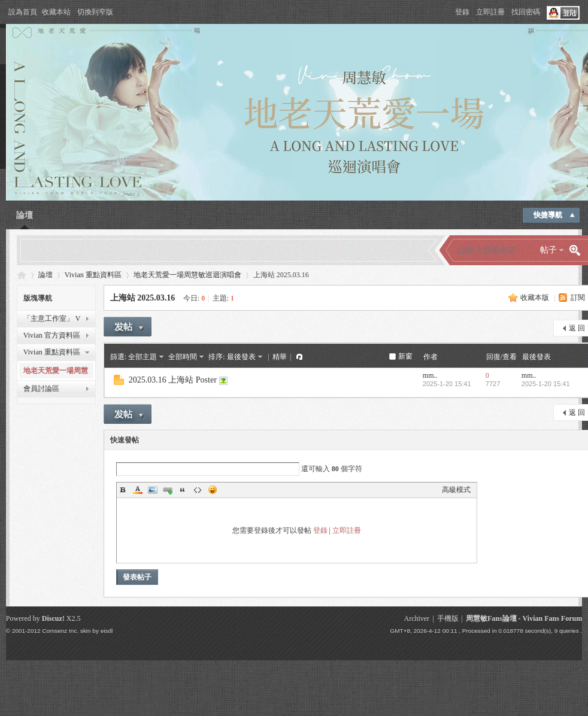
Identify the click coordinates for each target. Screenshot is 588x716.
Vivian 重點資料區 (93, 275)
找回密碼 (526, 12)
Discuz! (53, 618)
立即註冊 (490, 12)
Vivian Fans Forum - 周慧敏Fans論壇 (22, 275)
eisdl (107, 631)
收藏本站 (56, 12)
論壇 (25, 215)
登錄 (462, 12)
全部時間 (183, 357)
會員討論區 (41, 389)
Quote (183, 490)
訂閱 (578, 298)
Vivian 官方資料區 (52, 335)
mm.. (430, 375)
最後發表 (241, 357)
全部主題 (143, 357)
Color (138, 490)
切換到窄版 (95, 12)
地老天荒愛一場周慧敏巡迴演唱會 (187, 275)
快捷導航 (548, 215)
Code (198, 490)
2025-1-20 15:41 (546, 384)
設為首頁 (23, 12)
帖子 (548, 250)
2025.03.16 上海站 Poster (173, 380)
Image (153, 490)
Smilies (213, 490)
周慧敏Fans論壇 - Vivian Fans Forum (524, 618)
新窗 (405, 356)
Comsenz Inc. (60, 631)
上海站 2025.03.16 (143, 298)
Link (168, 490)
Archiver (416, 618)
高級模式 (456, 490)
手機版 (448, 618)
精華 (280, 357)
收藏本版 (535, 298)
